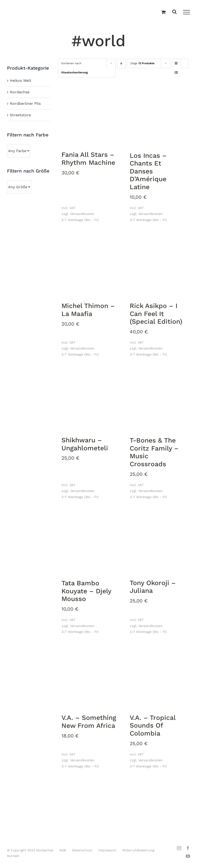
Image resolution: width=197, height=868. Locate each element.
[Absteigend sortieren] (121, 64)
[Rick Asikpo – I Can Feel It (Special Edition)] (158, 265)
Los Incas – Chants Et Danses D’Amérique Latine (148, 171)
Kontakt (13, 856)
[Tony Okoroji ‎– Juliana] (158, 542)
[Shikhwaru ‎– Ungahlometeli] (90, 399)
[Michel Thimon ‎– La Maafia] (90, 265)
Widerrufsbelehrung (138, 850)
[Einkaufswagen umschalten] (163, 12)
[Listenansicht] (176, 73)
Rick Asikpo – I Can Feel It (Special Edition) (156, 314)
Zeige (142, 63)
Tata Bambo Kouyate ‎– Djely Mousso (86, 591)
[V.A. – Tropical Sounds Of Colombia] (158, 677)
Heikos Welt (21, 81)
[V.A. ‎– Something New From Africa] (90, 677)
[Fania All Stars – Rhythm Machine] (90, 114)
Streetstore (20, 115)
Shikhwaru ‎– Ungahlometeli (85, 444)
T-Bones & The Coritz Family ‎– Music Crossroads (154, 452)
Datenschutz (82, 850)
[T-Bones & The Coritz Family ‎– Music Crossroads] (158, 400)
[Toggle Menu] (186, 12)
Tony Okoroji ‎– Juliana (153, 587)
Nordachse (20, 92)
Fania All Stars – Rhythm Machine (88, 159)
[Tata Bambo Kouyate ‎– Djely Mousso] (90, 542)
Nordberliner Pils (25, 103)
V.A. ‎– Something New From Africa (89, 722)
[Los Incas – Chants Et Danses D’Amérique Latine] (158, 115)
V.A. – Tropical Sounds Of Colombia (153, 725)
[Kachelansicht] (176, 59)
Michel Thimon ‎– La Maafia (88, 310)
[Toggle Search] (174, 12)
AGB (63, 850)
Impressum (107, 850)
